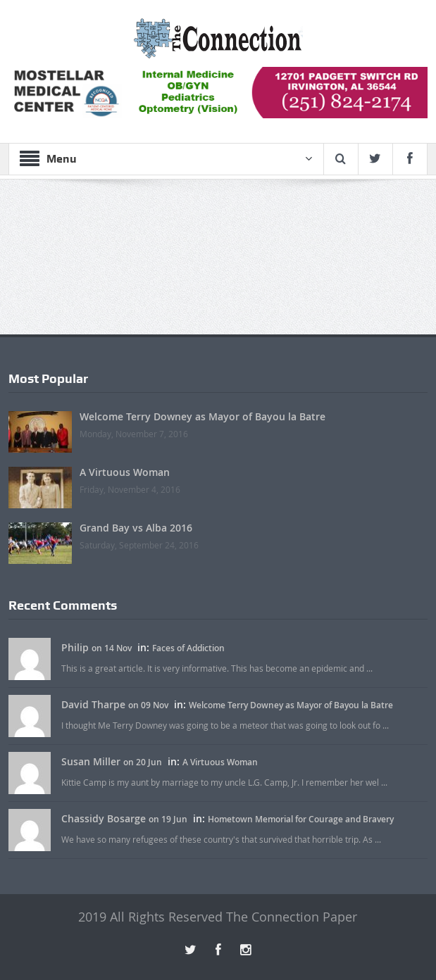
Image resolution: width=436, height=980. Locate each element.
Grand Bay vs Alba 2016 (136, 528)
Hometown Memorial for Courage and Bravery (301, 819)
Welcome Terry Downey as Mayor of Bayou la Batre (203, 416)
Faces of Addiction (188, 648)
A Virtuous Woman (125, 472)
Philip (75, 647)
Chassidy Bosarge (104, 818)
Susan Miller (91, 761)
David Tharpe (93, 704)
